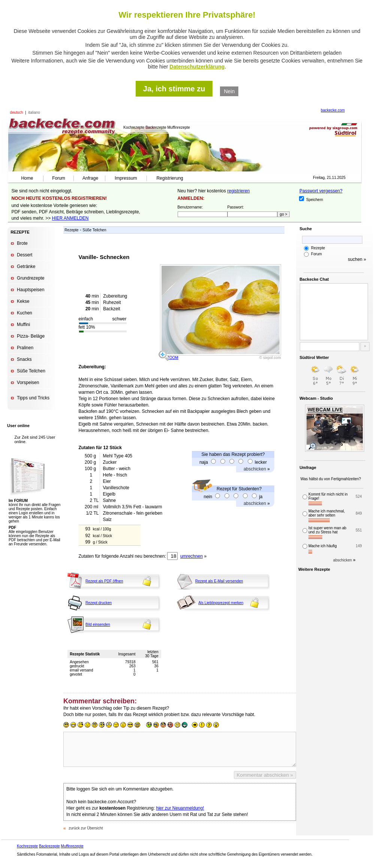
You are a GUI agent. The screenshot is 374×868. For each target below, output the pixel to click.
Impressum (126, 178)
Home (27, 178)
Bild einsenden (98, 625)
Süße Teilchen (31, 371)
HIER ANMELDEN (70, 218)
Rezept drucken (99, 603)
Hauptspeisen (31, 290)
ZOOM (173, 358)
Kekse (23, 301)
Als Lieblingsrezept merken (221, 603)
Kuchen (25, 313)
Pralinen (25, 348)
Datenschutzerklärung (197, 67)
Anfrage (90, 178)
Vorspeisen (28, 383)
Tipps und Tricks (33, 398)
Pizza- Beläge (31, 336)
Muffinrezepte (72, 846)
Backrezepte (49, 846)
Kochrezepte (27, 846)
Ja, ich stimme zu (174, 89)
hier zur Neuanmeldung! (180, 808)
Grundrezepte (31, 278)
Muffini (23, 325)
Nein (229, 91)
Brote (22, 243)
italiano (34, 112)
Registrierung (170, 178)
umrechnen (191, 556)
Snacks (24, 359)
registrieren (238, 191)
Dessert (25, 255)
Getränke (26, 267)
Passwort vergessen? (321, 191)
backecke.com (333, 110)
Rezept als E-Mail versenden (219, 581)
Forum (59, 178)
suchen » (357, 259)
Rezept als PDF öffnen (104, 581)
